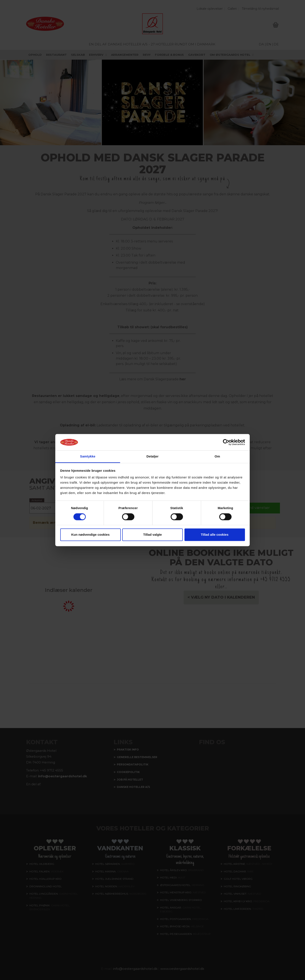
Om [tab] (217, 457)
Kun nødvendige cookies (91, 535)
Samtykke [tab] (88, 457)
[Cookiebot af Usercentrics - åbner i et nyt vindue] (226, 442)
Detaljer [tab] (152, 457)
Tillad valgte (152, 535)
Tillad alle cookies (214, 535)
